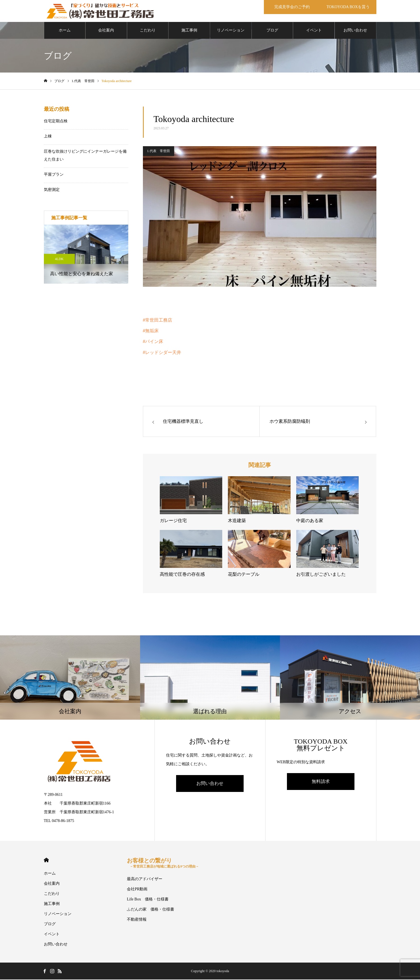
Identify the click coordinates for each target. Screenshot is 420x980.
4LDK (59, 259)
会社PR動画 (137, 890)
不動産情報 (137, 920)
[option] (86, 255)
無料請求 (321, 782)
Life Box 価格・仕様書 (148, 900)
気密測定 (52, 190)
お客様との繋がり (163, 863)
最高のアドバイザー (145, 879)
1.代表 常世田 (159, 152)
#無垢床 (151, 331)
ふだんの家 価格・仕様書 (151, 910)
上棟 (48, 137)
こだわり (148, 31)
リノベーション (231, 31)
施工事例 (189, 31)
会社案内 (106, 31)
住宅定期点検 (56, 122)
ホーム (65, 31)
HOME (46, 861)
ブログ (272, 31)
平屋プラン (54, 175)
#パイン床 (153, 342)
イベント (314, 31)
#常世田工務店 (158, 321)
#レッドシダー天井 (162, 353)
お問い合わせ (355, 31)
